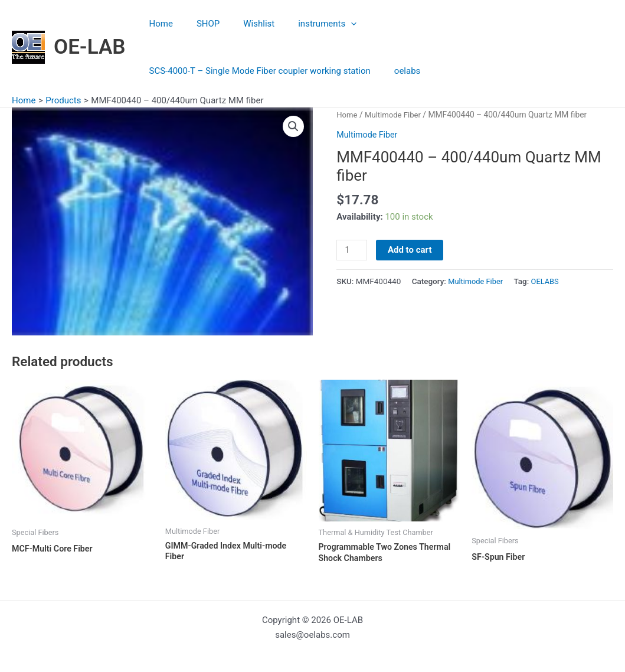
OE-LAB (90, 47)
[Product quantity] (352, 250)
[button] (293, 127)
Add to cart (412, 250)
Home (158, 24)
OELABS (549, 282)
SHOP (199, 24)
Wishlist (244, 24)
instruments (307, 24)
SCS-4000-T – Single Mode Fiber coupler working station (464, 24)
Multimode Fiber (395, 115)
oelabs (159, 71)
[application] (330, 24)
